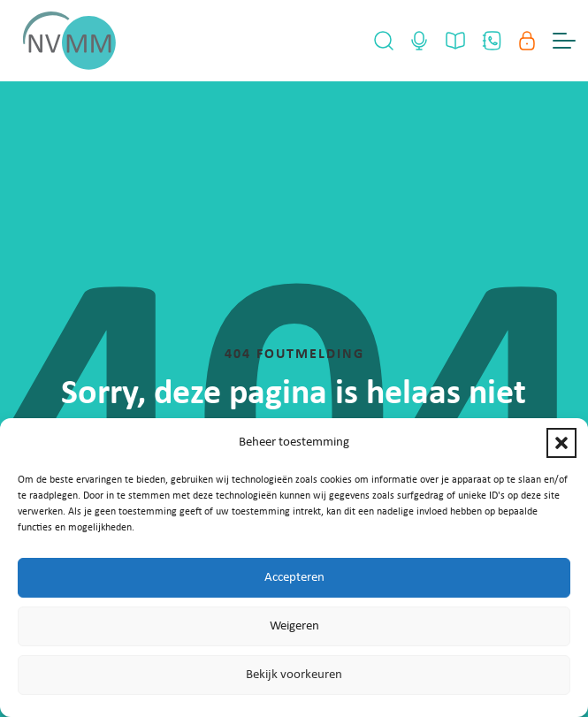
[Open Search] (384, 41)
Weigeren (294, 626)
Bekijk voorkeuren (294, 675)
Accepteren (294, 578)
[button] (561, 443)
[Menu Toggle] (564, 41)
